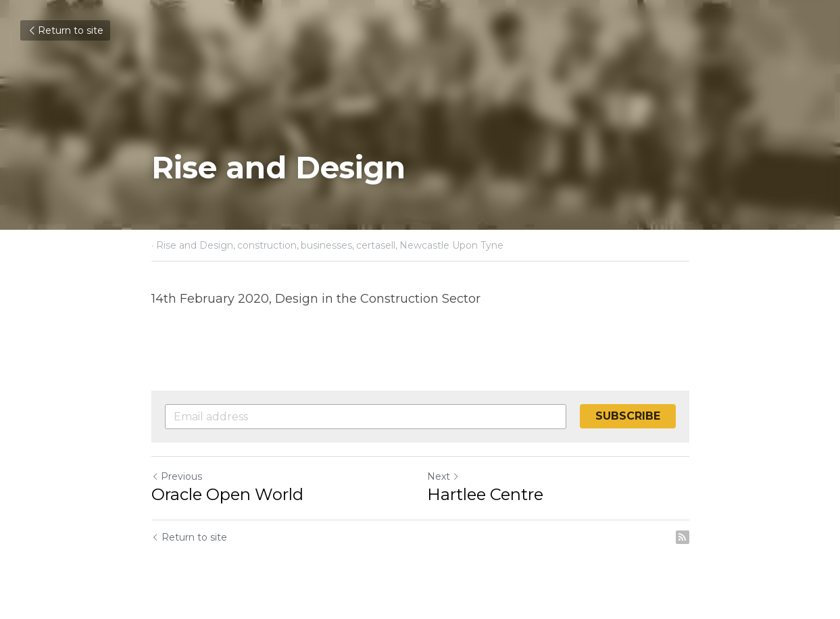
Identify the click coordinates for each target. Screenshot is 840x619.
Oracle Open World (227, 494)
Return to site (65, 30)
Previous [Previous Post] (177, 476)
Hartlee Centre (485, 494)
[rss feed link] (683, 537)
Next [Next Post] (443, 476)
